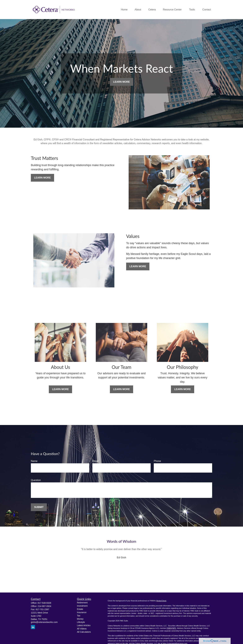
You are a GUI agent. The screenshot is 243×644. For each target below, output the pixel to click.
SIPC (174, 628)
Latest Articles (84, 625)
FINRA (169, 628)
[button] (124, 10)
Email (95, 461)
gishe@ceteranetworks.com (44, 622)
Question (36, 480)
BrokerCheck (161, 601)
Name (34, 461)
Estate (80, 609)
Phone (157, 461)
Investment (82, 606)
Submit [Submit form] (39, 507)
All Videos (82, 629)
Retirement (82, 603)
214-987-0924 (44, 606)
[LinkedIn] (33, 627)
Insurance (82, 612)
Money (80, 619)
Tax (79, 616)
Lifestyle (81, 622)
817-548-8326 (44, 603)
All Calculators (84, 632)
